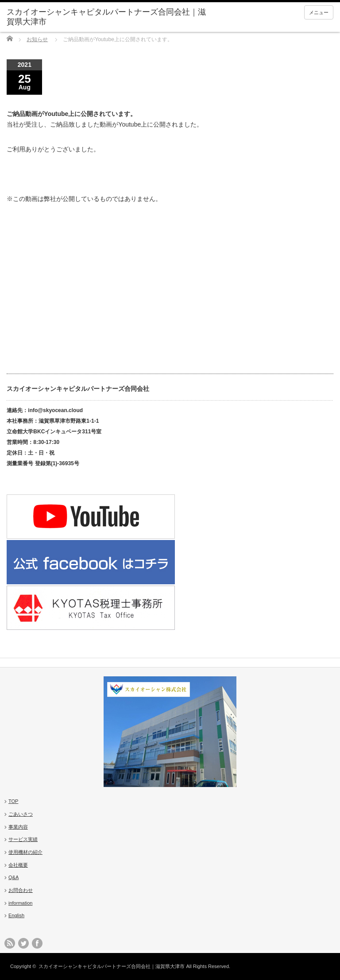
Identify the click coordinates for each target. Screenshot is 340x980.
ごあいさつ (21, 814)
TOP (13, 801)
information (20, 903)
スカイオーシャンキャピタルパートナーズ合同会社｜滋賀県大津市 (112, 966)
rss (10, 943)
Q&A (14, 877)
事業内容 (18, 827)
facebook (37, 943)
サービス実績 (23, 839)
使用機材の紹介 (25, 852)
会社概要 (18, 865)
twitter (23, 943)
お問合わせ (21, 890)
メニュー (319, 12)
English (16, 915)
